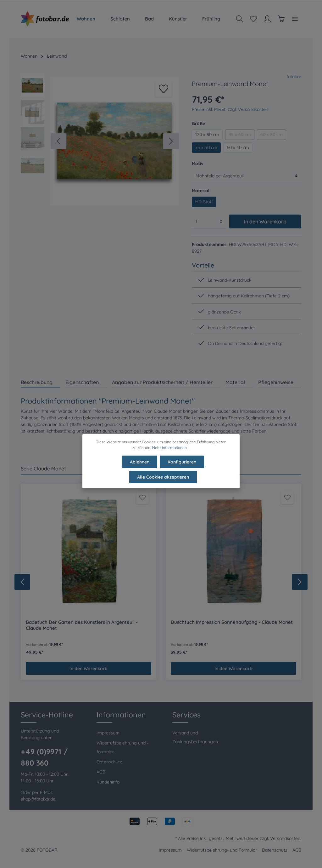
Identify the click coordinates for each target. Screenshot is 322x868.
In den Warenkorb (265, 221)
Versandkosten (285, 838)
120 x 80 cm (207, 135)
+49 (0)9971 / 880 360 (44, 757)
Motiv (198, 164)
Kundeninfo (108, 782)
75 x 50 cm (206, 147)
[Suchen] (240, 19)
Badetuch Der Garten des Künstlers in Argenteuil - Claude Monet (82, 625)
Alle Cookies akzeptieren (163, 481)
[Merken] (164, 89)
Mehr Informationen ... (171, 452)
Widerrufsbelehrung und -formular (122, 747)
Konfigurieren (182, 466)
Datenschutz (109, 762)
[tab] (41, 382)
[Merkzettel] (253, 19)
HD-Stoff (204, 202)
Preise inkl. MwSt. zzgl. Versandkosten (230, 109)
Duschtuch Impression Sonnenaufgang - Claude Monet (232, 622)
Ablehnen (140, 466)
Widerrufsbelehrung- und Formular (222, 850)
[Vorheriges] (58, 141)
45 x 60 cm (240, 135)
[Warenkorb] (281, 19)
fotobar (294, 77)
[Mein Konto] (267, 19)
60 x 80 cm (272, 135)
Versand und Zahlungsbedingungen (195, 737)
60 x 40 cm (238, 147)
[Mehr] (295, 19)
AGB (101, 772)
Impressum (108, 733)
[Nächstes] (171, 141)
